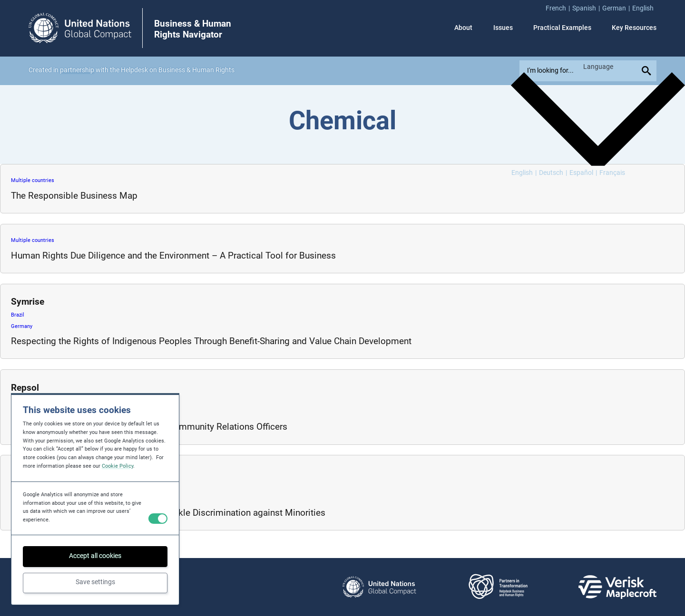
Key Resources (634, 28)
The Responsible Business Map (74, 196)
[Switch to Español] (583, 173)
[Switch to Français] (612, 173)
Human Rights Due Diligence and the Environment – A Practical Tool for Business (173, 255)
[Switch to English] (524, 173)
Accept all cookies (95, 556)
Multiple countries (33, 180)
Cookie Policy (117, 466)
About (463, 28)
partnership (77, 70)
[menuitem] (559, 9)
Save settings (95, 582)
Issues (503, 28)
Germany (22, 326)
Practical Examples (562, 28)
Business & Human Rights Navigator (193, 29)
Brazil (18, 315)
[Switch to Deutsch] (553, 173)
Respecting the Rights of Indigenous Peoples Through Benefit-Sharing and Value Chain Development (211, 341)
